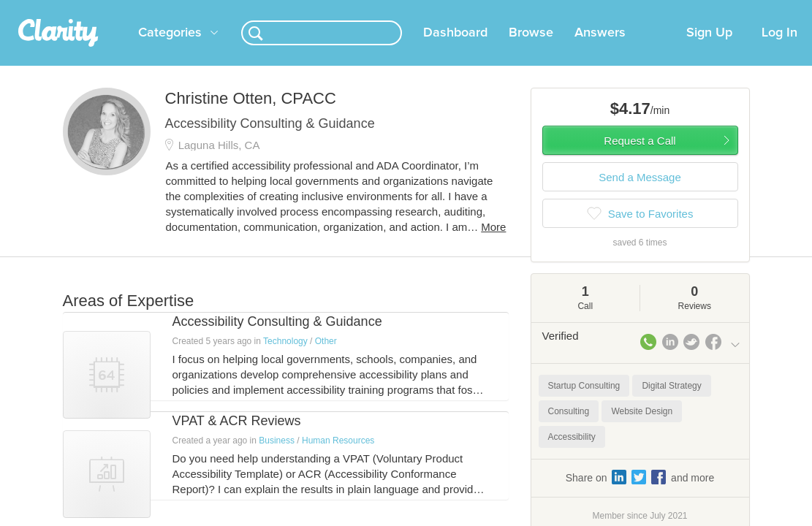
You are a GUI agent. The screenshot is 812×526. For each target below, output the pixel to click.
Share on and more (640, 495)
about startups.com (755, 9)
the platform (77, 8)
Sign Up (709, 50)
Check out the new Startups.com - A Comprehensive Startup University (544, 9)
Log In (779, 50)
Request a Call (640, 158)
